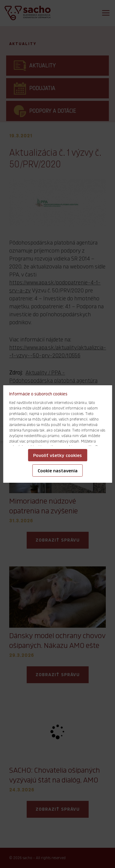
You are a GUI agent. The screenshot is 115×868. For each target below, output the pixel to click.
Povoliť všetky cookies (57, 455)
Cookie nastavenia (58, 471)
